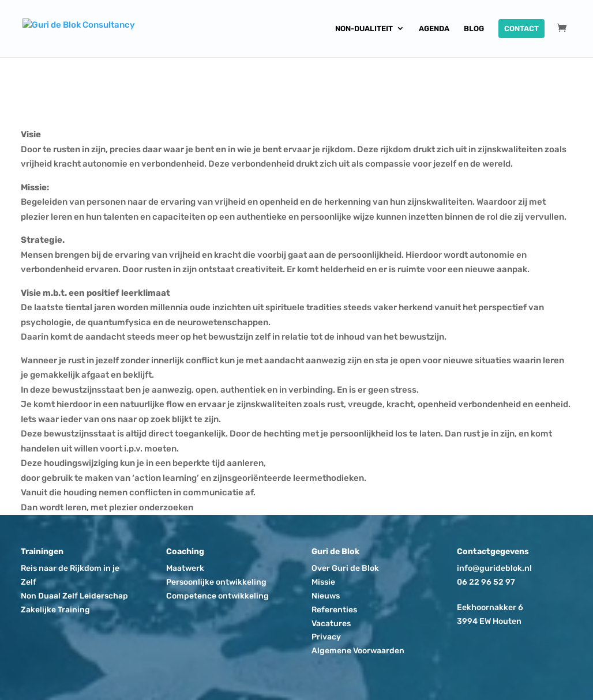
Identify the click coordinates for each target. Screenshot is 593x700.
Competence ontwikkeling (217, 596)
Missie (323, 582)
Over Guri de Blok (345, 568)
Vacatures (331, 624)
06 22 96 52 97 (486, 582)
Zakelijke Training (55, 610)
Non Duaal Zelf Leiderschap (74, 596)
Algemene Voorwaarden (358, 651)
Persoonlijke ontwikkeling (216, 582)
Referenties (334, 610)
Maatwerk (185, 568)
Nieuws (326, 596)
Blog (474, 29)
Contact (521, 29)
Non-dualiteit (364, 29)
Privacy (326, 637)
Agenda (434, 29)
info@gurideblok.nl (494, 568)
